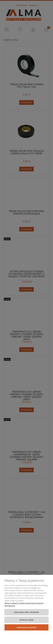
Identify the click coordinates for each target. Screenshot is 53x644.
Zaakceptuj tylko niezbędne (26, 612)
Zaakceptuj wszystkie (26, 627)
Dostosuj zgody (27, 620)
